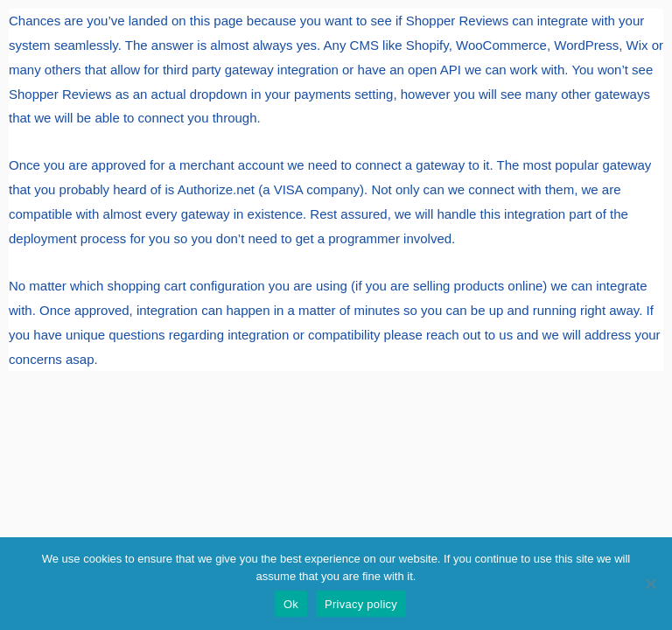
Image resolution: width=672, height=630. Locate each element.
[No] (650, 584)
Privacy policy (361, 604)
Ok (291, 604)
